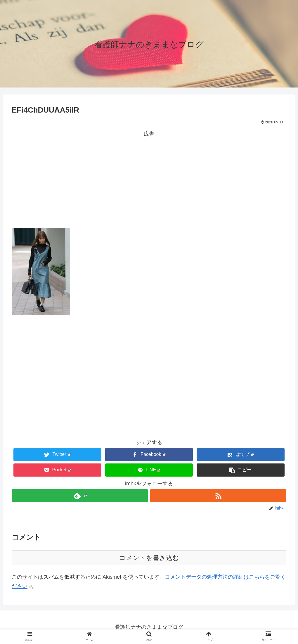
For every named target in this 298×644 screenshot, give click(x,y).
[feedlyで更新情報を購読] (80, 496)
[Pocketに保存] (57, 470)
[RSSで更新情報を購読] (218, 496)
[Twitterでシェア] (57, 455)
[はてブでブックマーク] (241, 455)
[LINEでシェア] (149, 470)
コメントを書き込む (149, 558)
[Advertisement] (149, 179)
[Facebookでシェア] (149, 455)
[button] (241, 470)
